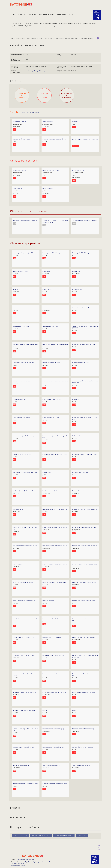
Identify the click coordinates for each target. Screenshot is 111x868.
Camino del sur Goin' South (50, 326)
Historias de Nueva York (79, 491)
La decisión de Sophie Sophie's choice (24, 601)
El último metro (77, 436)
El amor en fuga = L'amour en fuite (22, 399)
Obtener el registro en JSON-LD (41, 836)
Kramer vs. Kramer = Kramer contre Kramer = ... (85, 565)
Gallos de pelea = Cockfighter (81, 472)
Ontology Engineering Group (31, 862)
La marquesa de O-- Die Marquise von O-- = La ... (85, 620)
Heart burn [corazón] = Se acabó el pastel (25, 491)
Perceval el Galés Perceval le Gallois (83, 747)
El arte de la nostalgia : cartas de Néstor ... (54, 139)
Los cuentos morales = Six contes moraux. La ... (55, 675)
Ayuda (71, 14)
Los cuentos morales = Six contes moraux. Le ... (85, 675)
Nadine (45, 710)
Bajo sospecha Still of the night (81, 253)
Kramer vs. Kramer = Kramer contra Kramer (55, 564)
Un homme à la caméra (19, 122)
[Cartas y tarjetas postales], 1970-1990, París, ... (85, 140)
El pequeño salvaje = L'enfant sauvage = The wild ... (55, 437)
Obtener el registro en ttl (21, 836)
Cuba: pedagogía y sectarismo (21, 139)
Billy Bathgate (46, 271)
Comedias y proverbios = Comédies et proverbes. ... (85, 327)
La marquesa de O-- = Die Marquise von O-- (55, 619)
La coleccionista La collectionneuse (23, 582)
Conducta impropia (48, 122)
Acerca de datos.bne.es (18, 866)
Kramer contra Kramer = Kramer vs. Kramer (55, 527)
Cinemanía (75, 122)
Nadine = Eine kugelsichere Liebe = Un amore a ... (26, 730)
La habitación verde (48, 601)
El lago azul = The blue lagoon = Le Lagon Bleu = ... (85, 418)
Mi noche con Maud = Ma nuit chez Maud (24, 692)
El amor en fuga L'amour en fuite (52, 399)
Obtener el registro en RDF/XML (64, 836)
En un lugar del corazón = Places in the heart (55, 454)
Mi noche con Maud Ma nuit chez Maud (84, 692)
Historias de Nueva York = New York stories (55, 509)
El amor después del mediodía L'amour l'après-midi (85, 382)
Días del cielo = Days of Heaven (51, 363)
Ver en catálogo (82, 836)
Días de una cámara (78, 170)
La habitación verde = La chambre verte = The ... (26, 620)
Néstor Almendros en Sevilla (51, 170)
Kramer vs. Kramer (18, 564)
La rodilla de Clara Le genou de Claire (53, 656)
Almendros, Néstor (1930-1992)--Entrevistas (85, 221)
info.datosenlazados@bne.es (26, 859)
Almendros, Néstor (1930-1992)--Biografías (25, 221)
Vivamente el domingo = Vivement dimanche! (25, 784)
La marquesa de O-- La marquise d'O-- (23, 637)
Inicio (13, 14)
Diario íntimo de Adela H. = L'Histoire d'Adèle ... (55, 345)
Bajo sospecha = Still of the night (52, 253)
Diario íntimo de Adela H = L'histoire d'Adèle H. (26, 345)
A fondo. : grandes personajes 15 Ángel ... (25, 253)
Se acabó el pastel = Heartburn (21, 765)
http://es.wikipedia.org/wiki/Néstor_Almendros (38, 71)
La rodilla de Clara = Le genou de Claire (84, 637)
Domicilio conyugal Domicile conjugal (23, 363)
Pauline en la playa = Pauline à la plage (54, 729)
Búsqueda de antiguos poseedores (52, 14)
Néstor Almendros (18, 189)
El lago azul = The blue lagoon (21, 418)
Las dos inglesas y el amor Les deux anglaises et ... (85, 656)
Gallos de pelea (47, 472)
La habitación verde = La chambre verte (84, 601)
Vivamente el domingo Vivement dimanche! (55, 784)
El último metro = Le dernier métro (22, 454)
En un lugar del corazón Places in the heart (25, 472)
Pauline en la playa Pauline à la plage (23, 747)
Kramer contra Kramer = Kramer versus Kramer (26, 528)
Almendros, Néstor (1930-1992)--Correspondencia (55, 222)
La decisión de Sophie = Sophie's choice (54, 582)
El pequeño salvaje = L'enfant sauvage (24, 436)
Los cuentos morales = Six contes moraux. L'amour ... (26, 675)
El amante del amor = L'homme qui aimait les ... (55, 382)
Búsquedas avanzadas (27, 14)
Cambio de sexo (47, 289)
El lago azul (76, 399)
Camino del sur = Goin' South (81, 308)
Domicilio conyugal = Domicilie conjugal (84, 344)
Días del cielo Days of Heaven (81, 363)
